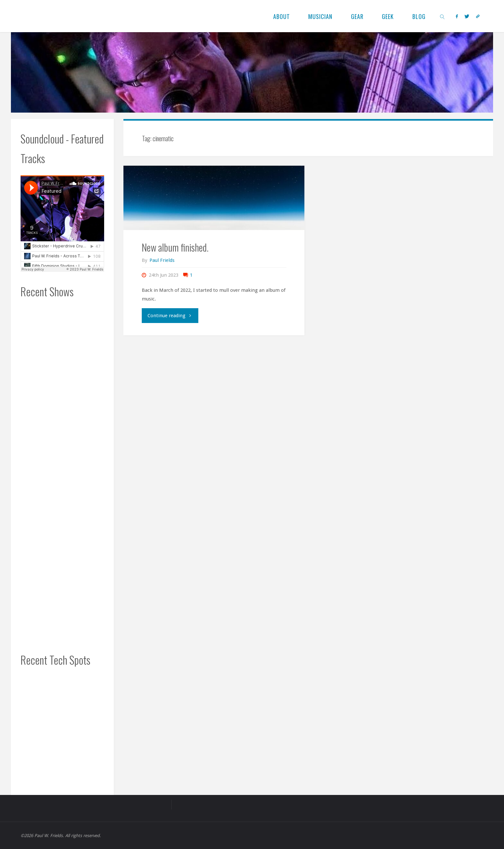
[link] (442, 16)
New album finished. (175, 247)
